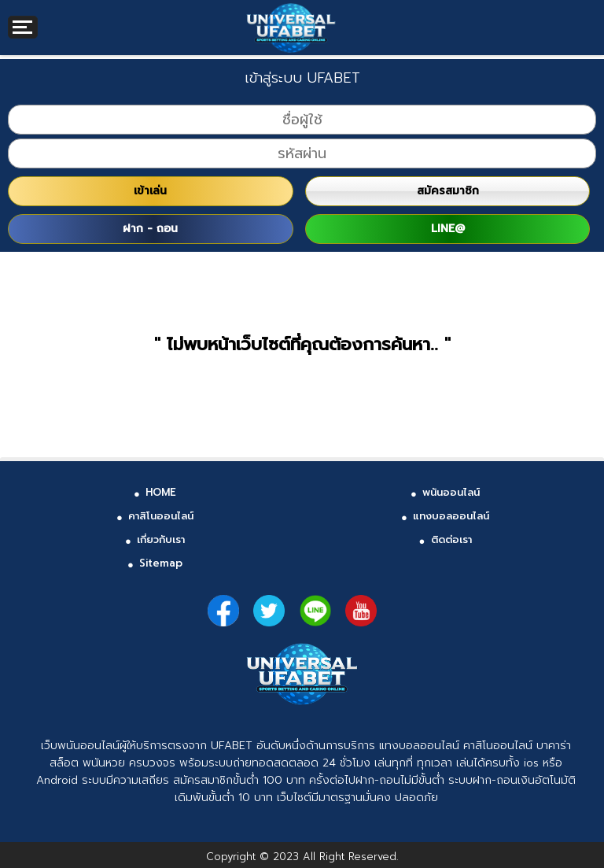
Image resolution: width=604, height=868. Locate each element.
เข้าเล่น (150, 191)
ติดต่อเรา (451, 539)
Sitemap (161, 563)
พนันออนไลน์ (451, 492)
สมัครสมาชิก (448, 191)
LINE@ (448, 229)
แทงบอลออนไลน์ (451, 516)
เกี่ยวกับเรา (161, 539)
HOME (161, 492)
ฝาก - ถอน (150, 229)
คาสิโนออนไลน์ (161, 516)
